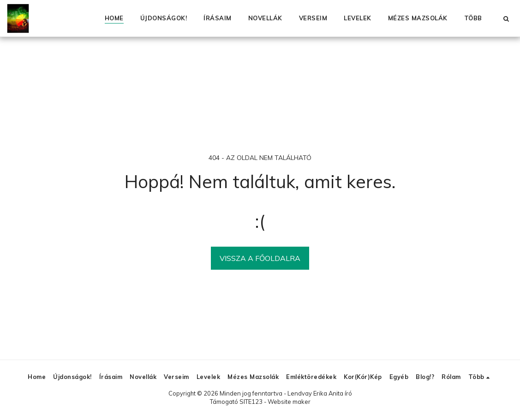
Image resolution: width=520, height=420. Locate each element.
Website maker (289, 402)
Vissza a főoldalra (260, 258)
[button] (506, 18)
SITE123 (251, 402)
